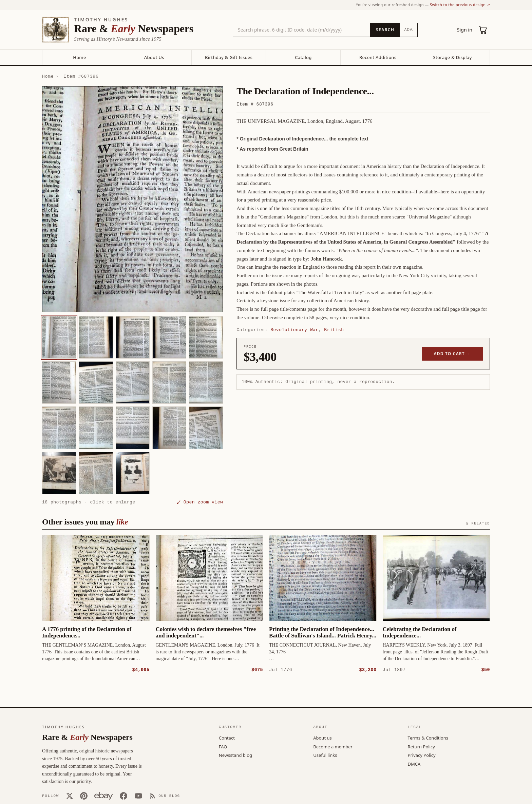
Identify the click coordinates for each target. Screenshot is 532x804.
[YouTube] (138, 796)
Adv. (409, 29)
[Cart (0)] (483, 30)
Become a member (333, 746)
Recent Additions (378, 57)
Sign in (465, 30)
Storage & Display (452, 57)
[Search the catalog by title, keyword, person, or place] (302, 30)
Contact (227, 738)
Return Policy (421, 746)
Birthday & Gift (229, 57)
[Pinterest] (84, 796)
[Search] (385, 30)
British (334, 330)
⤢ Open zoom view (200, 502)
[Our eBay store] (104, 796)
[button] (132, 199)
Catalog (303, 57)
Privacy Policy (422, 755)
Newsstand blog (235, 755)
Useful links (325, 755)
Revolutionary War (294, 330)
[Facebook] (123, 796)
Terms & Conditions (428, 738)
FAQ (223, 746)
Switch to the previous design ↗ (460, 5)
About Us (154, 57)
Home (79, 57)
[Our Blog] (165, 796)
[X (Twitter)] (70, 796)
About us (322, 738)
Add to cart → (452, 354)
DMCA (414, 764)
